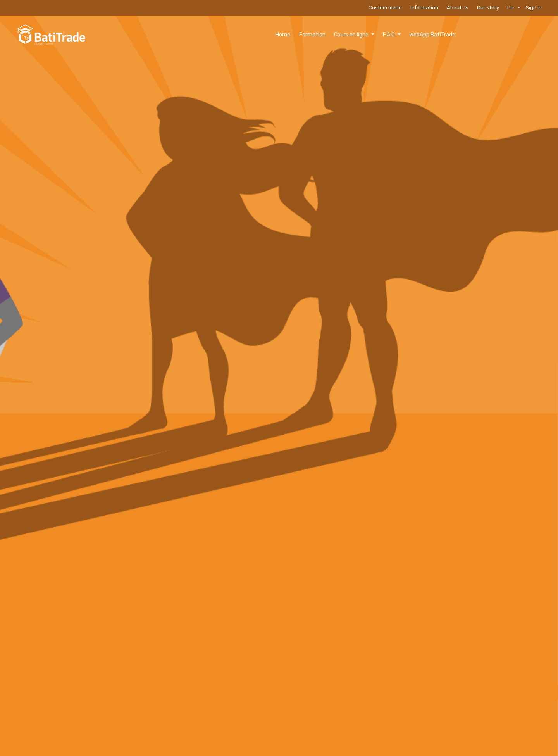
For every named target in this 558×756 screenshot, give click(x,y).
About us (458, 8)
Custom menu (385, 8)
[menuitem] (229, 35)
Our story (488, 8)
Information (424, 8)
